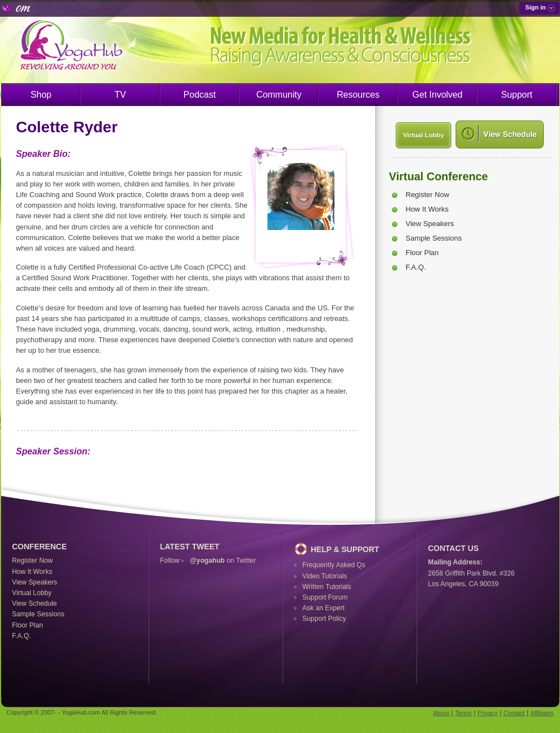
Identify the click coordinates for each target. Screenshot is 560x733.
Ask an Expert (324, 608)
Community (279, 95)
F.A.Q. (416, 267)
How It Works (427, 209)
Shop (41, 95)
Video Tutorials (325, 576)
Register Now (428, 195)
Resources (358, 95)
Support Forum (325, 597)
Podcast (200, 95)
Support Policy (324, 619)
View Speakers (430, 224)
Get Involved (438, 95)
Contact (514, 713)
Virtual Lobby (423, 135)
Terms (463, 713)
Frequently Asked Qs (334, 565)
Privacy (487, 713)
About (441, 713)
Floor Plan (422, 253)
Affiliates (542, 713)
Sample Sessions (434, 238)
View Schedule (35, 603)
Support (516, 95)
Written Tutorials (327, 587)
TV (120, 95)
